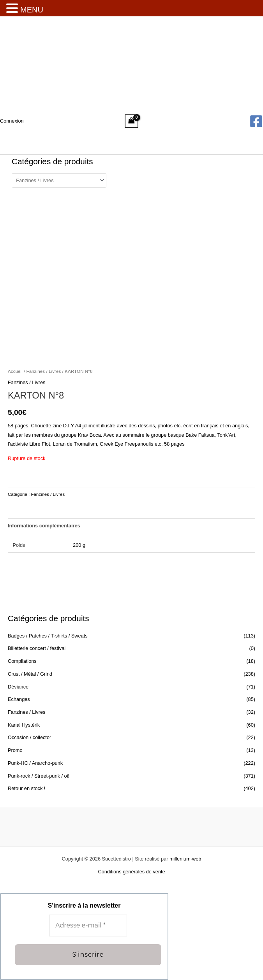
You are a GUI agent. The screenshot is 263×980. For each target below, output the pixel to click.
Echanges (19, 699)
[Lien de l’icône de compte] (12, 121)
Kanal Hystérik (24, 725)
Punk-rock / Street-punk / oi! (39, 776)
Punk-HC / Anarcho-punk (35, 763)
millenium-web (185, 859)
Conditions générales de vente (131, 872)
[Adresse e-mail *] (88, 926)
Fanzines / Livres (26, 712)
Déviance (18, 687)
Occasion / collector (29, 737)
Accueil (15, 371)
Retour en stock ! (26, 788)
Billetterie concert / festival (37, 648)
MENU (32, 10)
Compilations (22, 661)
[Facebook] (256, 121)
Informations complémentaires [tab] (44, 526)
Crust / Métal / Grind (30, 674)
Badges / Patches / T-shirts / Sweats (48, 636)
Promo (15, 750)
